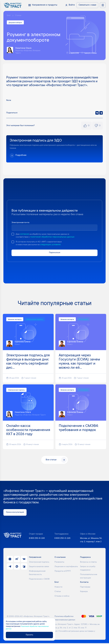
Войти (72, 5)
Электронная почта (21, 223)
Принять (31, 635)
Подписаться (55, 253)
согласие (25, 235)
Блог (9, 16)
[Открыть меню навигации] (103, 5)
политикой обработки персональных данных (54, 237)
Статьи (19, 16)
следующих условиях (52, 245)
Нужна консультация (16, 513)
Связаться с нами (87, 5)
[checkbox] (13, 235)
